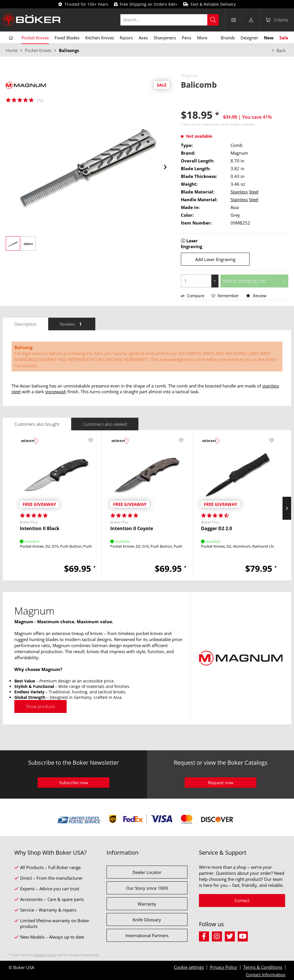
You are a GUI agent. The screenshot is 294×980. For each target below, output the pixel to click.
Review (256, 296)
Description (25, 324)
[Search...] (170, 20)
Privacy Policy (224, 967)
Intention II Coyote (132, 529)
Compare (193, 296)
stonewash (56, 392)
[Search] (213, 20)
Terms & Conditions (263, 967)
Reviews (72, 324)
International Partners (147, 935)
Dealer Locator (147, 872)
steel (16, 392)
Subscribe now (74, 783)
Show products (40, 706)
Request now (221, 783)
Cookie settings (189, 967)
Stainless (239, 192)
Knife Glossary (147, 920)
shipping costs (211, 124)
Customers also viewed (105, 424)
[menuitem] (173, 20)
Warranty (147, 904)
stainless (271, 386)
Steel (254, 192)
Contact (242, 900)
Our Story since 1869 (147, 888)
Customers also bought (37, 424)
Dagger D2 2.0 (216, 529)
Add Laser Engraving (215, 259)
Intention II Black (40, 529)
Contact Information (266, 975)
